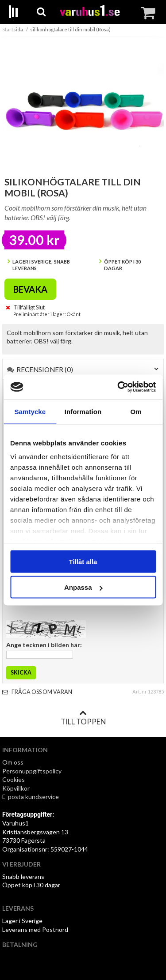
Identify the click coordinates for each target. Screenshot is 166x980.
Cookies (14, 779)
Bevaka (30, 289)
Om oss (13, 762)
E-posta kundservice (31, 797)
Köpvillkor (16, 788)
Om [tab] (136, 411)
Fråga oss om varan (37, 692)
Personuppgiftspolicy (32, 771)
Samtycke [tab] (30, 411)
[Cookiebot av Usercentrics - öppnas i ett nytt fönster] (118, 387)
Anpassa (83, 587)
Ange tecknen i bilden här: (44, 645)
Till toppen (83, 718)
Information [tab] (83, 411)
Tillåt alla (83, 561)
